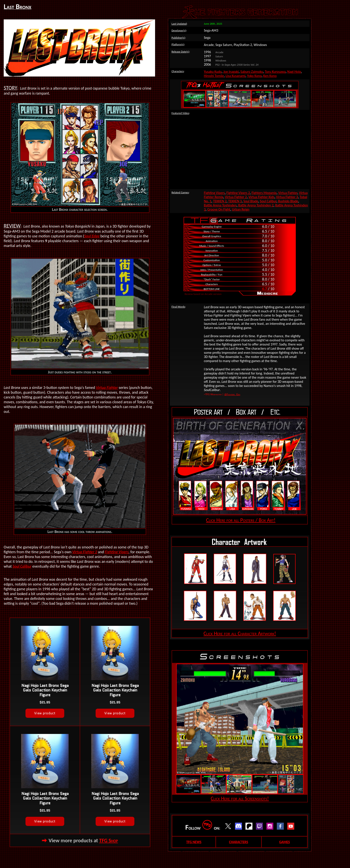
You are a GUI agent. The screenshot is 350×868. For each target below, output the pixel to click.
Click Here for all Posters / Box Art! (241, 520)
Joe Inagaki (231, 72)
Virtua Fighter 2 (85, 552)
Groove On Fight (219, 209)
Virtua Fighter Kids (261, 197)
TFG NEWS (194, 842)
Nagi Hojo (294, 72)
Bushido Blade (288, 201)
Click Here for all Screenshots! (240, 798)
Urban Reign (241, 209)
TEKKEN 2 (220, 201)
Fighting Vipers (117, 552)
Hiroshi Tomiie (214, 76)
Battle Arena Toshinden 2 (256, 205)
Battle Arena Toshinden (220, 205)
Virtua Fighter (107, 388)
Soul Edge (92, 236)
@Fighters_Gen (232, 394)
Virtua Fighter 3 (287, 197)
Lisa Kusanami (236, 76)
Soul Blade (251, 201)
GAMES (285, 842)
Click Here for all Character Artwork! (240, 633)
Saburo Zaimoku (252, 72)
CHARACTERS (239, 842)
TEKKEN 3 (235, 201)
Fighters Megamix (264, 193)
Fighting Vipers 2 (238, 193)
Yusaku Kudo (213, 72)
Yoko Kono (254, 76)
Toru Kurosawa (275, 72)
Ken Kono (270, 76)
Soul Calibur (22, 566)
